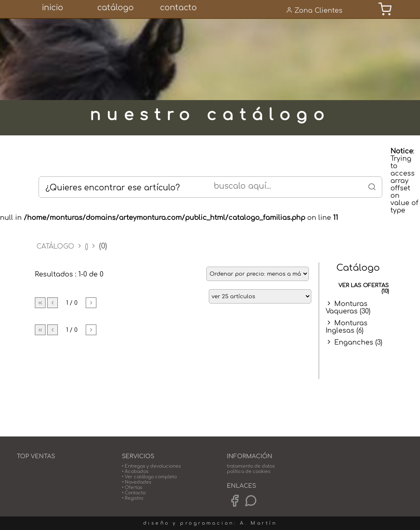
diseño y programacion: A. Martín (210, 523)
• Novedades (137, 482)
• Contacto (134, 493)
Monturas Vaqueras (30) (348, 308)
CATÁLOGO (56, 247)
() (87, 247)
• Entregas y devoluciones (151, 466)
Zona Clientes (314, 10)
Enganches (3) (358, 343)
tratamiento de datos (251, 466)
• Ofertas (132, 488)
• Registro (132, 498)
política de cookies (249, 472)
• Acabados (135, 472)
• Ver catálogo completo (149, 477)
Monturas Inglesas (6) (347, 327)
